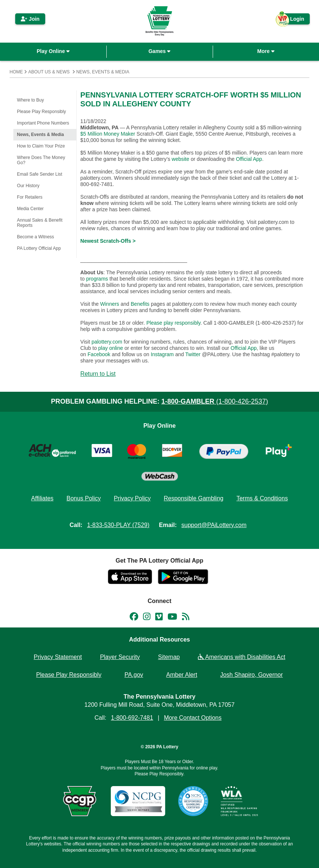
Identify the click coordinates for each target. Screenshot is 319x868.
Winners (109, 304)
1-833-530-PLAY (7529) (118, 525)
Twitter (193, 354)
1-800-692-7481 (132, 718)
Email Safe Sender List (40, 174)
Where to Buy (31, 100)
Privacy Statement (58, 657)
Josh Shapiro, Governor (251, 675)
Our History (28, 186)
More (266, 51)
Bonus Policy (84, 498)
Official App (249, 159)
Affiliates (42, 498)
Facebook (99, 354)
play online (111, 348)
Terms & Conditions (262, 498)
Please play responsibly (173, 323)
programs (97, 279)
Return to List (98, 374)
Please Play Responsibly (41, 112)
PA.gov (134, 675)
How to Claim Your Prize (41, 146)
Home (16, 72)
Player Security (120, 657)
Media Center (30, 209)
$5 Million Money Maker (108, 134)
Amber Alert (182, 675)
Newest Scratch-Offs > (108, 241)
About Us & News (49, 72)
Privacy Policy (132, 498)
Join (30, 19)
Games (160, 51)
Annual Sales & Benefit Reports (40, 223)
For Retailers (30, 197)
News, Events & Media (103, 72)
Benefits (140, 304)
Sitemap (169, 657)
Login (293, 20)
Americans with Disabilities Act (242, 657)
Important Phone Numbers (43, 123)
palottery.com (108, 342)
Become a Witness (36, 237)
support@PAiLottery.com (214, 525)
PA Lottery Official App (39, 248)
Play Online (53, 51)
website (180, 159)
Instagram (162, 354)
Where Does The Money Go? (41, 160)
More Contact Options (193, 718)
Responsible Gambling (194, 498)
